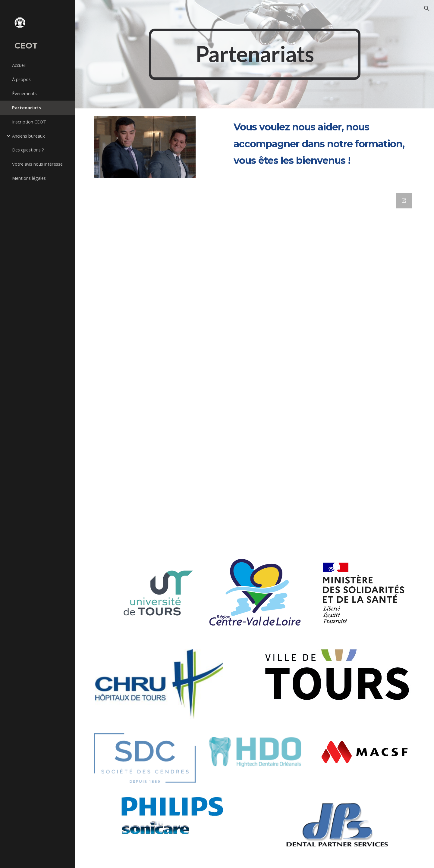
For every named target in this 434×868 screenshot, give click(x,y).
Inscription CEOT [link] (29, 122)
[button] (427, 8)
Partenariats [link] (27, 108)
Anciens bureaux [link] (28, 136)
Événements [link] (24, 93)
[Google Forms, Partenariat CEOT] (255, 367)
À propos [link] (21, 79)
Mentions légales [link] (29, 178)
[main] (255, 54)
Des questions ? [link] (28, 150)
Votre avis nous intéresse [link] (37, 164)
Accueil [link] (19, 65)
